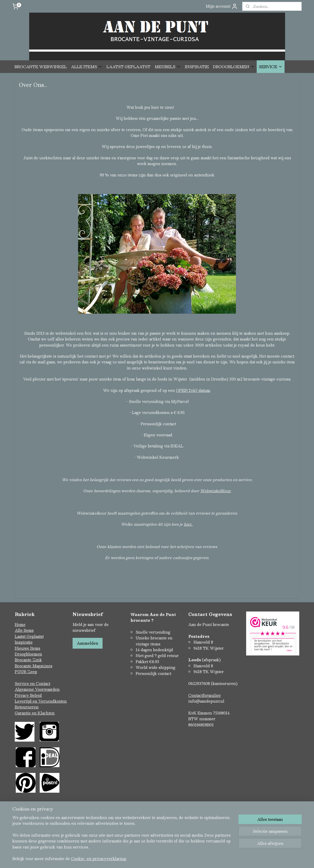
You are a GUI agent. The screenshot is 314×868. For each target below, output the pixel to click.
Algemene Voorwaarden (37, 689)
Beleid (36, 695)
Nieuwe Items (27, 648)
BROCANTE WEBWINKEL (41, 67)
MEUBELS (168, 67)
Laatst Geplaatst (29, 636)
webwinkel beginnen (166, 858)
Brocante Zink (28, 660)
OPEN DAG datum (193, 390)
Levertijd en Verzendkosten (41, 701)
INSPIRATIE (197, 67)
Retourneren (27, 707)
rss (146, 858)
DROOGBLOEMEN (234, 67)
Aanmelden (88, 643)
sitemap (136, 858)
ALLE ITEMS (87, 67)
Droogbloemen (28, 654)
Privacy (22, 695)
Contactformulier (205, 695)
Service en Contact (32, 683)
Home (20, 624)
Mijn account (222, 6)
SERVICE (271, 67)
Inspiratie (24, 642)
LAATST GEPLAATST (128, 67)
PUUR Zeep (26, 672)
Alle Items (24, 630)
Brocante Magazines (34, 666)
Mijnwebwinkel (212, 858)
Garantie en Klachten (35, 713)
